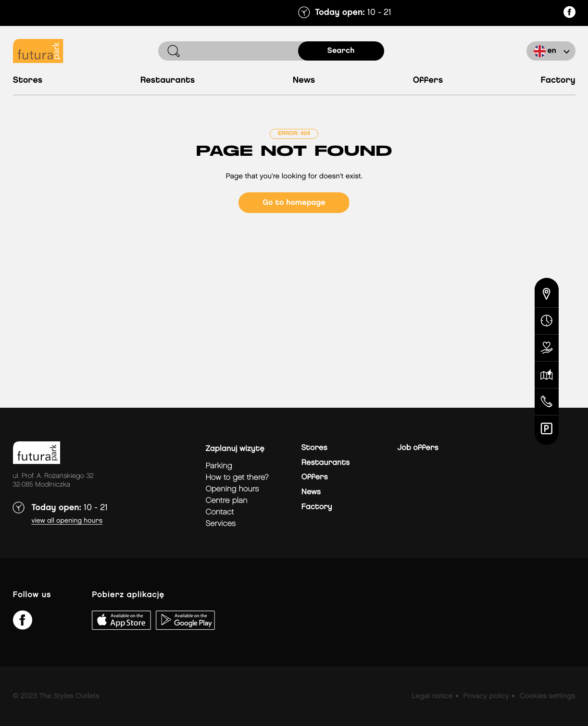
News (304, 81)
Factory (558, 81)
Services (221, 524)
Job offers (418, 448)
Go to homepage (294, 203)
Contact (220, 512)
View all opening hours (67, 521)
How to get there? (237, 478)
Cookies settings (547, 696)
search (341, 51)
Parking (219, 466)
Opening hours (232, 489)
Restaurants (168, 81)
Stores (28, 81)
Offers (428, 81)
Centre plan (227, 501)
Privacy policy (486, 696)
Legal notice (432, 696)
